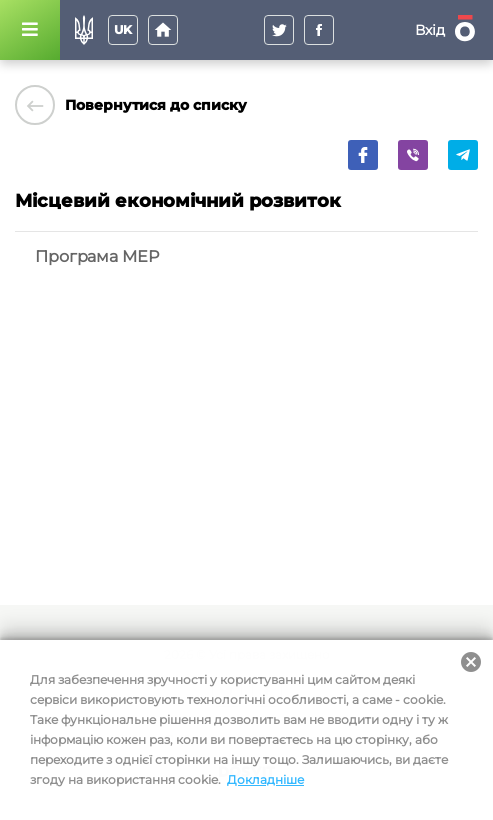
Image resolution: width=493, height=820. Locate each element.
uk (123, 29)
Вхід (430, 30)
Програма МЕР (97, 256)
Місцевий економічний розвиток (178, 201)
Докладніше (265, 779)
